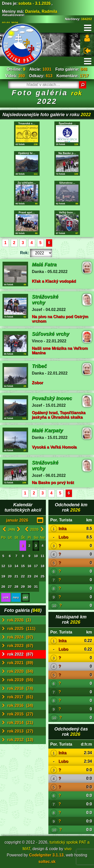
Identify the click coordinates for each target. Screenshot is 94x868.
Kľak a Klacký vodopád (54, 281)
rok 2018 (18, 689)
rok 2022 (18, 654)
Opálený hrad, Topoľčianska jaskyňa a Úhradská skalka (59, 415)
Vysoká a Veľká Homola (54, 447)
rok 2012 (18, 740)
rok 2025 (19, 629)
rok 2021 (18, 663)
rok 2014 (18, 723)
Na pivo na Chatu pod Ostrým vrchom (60, 319)
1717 (84, 76)
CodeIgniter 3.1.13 (46, 855)
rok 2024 (18, 637)
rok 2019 (18, 680)
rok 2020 (18, 671)
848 (84, 69)
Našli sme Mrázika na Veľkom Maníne (60, 351)
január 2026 (17, 520)
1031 (47, 69)
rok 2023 (18, 646)
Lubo (63, 537)
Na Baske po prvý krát (53, 483)
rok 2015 (18, 714)
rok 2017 (18, 697)
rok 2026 (17, 620)
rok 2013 (18, 731)
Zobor (37, 383)
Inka (62, 529)
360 (22, 76)
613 (49, 76)
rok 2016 (18, 706)
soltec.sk (47, 862)
